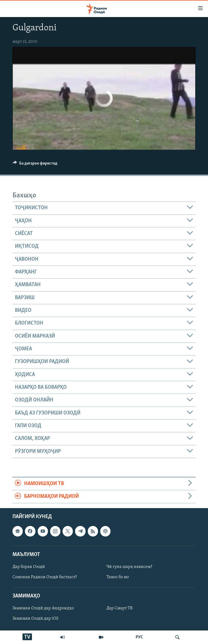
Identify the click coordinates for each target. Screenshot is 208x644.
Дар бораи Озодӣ (29, 567)
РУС (139, 637)
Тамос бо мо (118, 577)
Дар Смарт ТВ (119, 608)
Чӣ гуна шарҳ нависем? (129, 567)
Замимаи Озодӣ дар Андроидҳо (43, 608)
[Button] (35, 165)
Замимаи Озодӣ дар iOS (35, 619)
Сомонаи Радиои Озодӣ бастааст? (45, 577)
